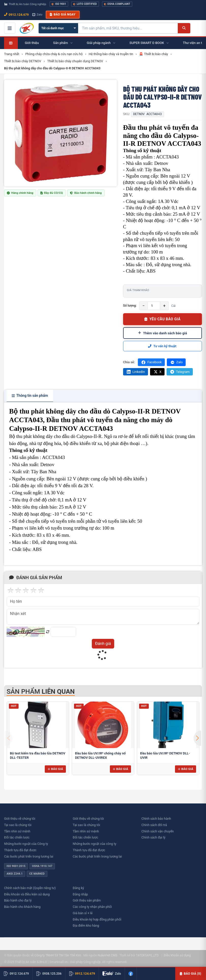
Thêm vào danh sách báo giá (163, 333)
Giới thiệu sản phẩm (87, 900)
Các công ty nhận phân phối (92, 907)
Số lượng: (130, 305)
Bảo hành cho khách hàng (22, 907)
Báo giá (55, 769)
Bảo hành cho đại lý (18, 900)
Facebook (151, 362)
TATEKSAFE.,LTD (147, 955)
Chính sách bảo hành (156, 819)
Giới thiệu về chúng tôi (20, 819)
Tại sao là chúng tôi (18, 825)
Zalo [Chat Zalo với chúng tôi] (37, 14)
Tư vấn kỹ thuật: (163, 346)
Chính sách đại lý (153, 837)
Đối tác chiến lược (17, 837)
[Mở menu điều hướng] (10, 28)
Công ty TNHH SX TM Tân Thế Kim (58, 955)
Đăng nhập (80, 894)
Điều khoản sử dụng (177, 955)
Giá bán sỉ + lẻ (83, 913)
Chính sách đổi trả (154, 825)
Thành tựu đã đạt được (20, 850)
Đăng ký (78, 888)
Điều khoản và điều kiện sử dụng (27, 894)
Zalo (176, 362)
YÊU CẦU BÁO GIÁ (163, 319)
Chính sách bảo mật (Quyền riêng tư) (30, 888)
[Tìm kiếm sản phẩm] (128, 28)
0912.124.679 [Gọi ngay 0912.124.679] (16, 15)
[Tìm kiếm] (184, 28)
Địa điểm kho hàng (86, 926)
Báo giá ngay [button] (63, 14)
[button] (197, 738)
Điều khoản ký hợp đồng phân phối (97, 919)
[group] (61, 133)
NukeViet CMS (107, 955)
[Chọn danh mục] (58, 28)
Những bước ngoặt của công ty (94, 844)
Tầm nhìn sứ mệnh (17, 831)
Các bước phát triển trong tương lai (29, 856)
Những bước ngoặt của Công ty (26, 844)
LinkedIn (136, 372)
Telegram (180, 372)
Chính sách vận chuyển (158, 831)
